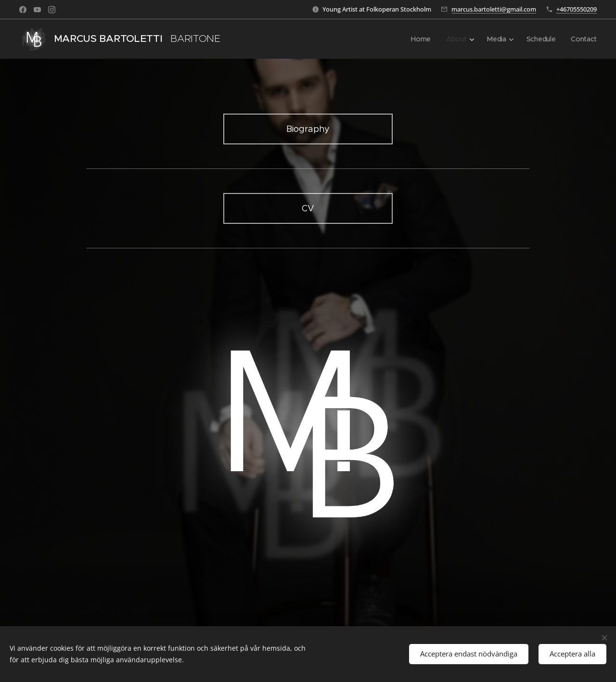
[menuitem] (420, 39)
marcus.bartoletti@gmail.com (494, 9)
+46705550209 (577, 9)
